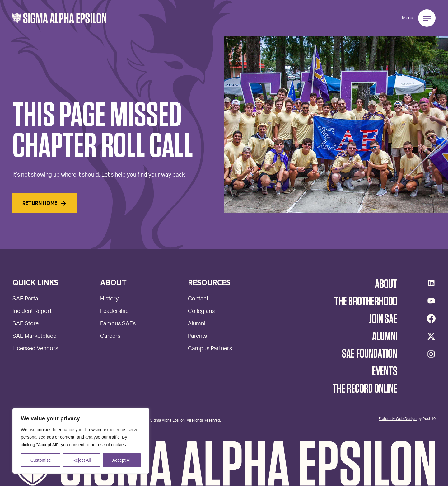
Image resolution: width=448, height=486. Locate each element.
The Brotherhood (366, 302)
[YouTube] (431, 301)
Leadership (114, 312)
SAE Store (26, 324)
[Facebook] (431, 318)
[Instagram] (431, 354)
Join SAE (383, 319)
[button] (60, 18)
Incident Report (32, 312)
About (386, 284)
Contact (198, 299)
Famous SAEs (118, 324)
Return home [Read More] (45, 203)
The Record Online (365, 389)
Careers (110, 337)
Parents (197, 337)
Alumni (197, 324)
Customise (41, 460)
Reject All (82, 460)
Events (385, 371)
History (109, 299)
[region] (81, 441)
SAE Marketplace (34, 337)
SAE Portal (26, 299)
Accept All (122, 460)
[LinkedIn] (431, 283)
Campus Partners (210, 349)
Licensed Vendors (35, 349)
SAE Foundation (370, 354)
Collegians (201, 312)
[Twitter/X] (431, 336)
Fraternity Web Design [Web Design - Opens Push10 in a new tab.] (398, 418)
